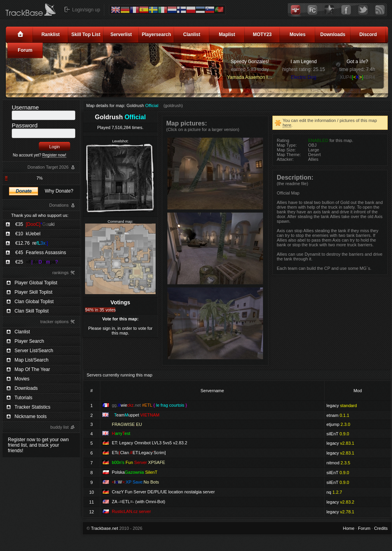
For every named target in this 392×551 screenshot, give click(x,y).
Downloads (333, 35)
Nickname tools (31, 416)
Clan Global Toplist (34, 302)
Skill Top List (86, 35)
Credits (381, 528)
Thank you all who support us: (40, 215)
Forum (25, 50)
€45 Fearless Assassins (41, 253)
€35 (35, 224)
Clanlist (191, 35)
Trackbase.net (104, 528)
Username (25, 107)
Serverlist (121, 35)
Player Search (29, 341)
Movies (298, 35)
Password (25, 125)
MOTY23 (262, 35)
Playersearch (157, 35)
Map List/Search (32, 360)
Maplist (227, 35)
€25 (37, 262)
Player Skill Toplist (33, 292)
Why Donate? (59, 191)
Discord (368, 35)
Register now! (54, 155)
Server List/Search (34, 351)
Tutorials (24, 398)
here (287, 125)
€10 (28, 234)
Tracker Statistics (33, 407)
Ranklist (51, 35)
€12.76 (32, 243)
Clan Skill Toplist (32, 311)
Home (349, 528)
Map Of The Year (32, 369)
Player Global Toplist (36, 283)
